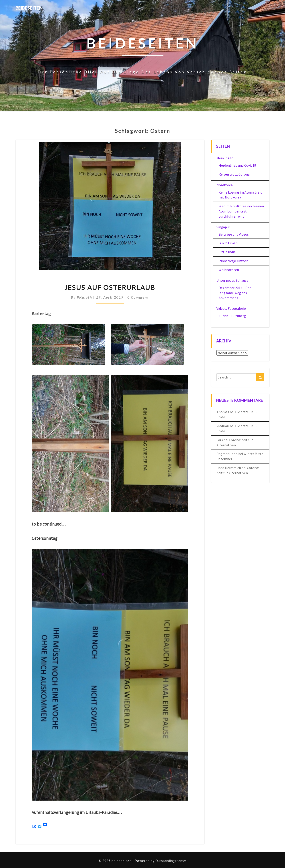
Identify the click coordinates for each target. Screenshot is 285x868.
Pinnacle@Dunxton (233, 261)
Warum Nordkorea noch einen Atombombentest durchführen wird (241, 211)
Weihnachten (229, 270)
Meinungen (225, 158)
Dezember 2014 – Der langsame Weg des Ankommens (235, 293)
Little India (227, 252)
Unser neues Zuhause (232, 280)
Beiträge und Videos (234, 234)
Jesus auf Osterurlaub (110, 287)
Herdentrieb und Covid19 (237, 165)
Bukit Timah (228, 243)
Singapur (223, 227)
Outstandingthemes (171, 861)
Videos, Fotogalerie (231, 308)
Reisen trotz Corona (234, 174)
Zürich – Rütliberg (232, 316)
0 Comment (138, 297)
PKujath (84, 297)
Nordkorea (225, 185)
